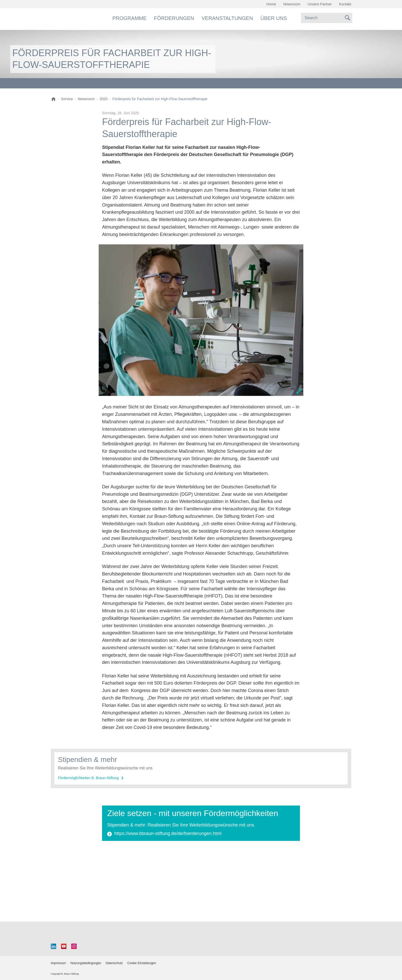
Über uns (274, 18)
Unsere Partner (320, 4)
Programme (129, 18)
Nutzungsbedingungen (86, 963)
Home (271, 4)
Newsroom (292, 4)
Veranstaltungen (227, 18)
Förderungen (174, 18)
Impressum (58, 963)
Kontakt (345, 4)
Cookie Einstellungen (142, 963)
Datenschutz (114, 963)
